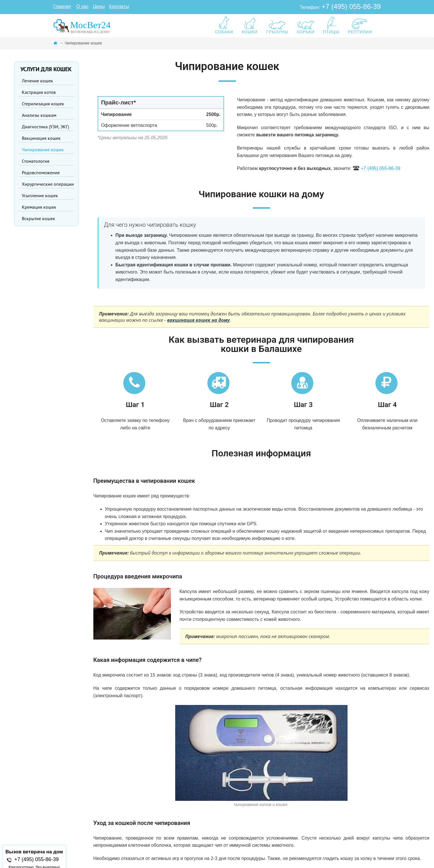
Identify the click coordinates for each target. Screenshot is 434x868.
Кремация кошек (39, 207)
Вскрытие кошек (38, 218)
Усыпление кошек (40, 195)
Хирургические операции (48, 184)
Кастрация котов (39, 92)
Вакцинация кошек (41, 138)
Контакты (119, 6)
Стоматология (36, 161)
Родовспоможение (41, 173)
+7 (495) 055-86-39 (351, 6)
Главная (62, 6)
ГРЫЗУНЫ (277, 25)
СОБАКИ (224, 25)
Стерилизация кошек (43, 104)
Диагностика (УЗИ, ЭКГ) (45, 127)
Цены (99, 6)
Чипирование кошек (43, 150)
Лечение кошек (37, 81)
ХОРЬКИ (305, 25)
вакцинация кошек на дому (198, 320)
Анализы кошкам (39, 115)
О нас (83, 6)
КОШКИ (250, 25)
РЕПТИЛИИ (360, 25)
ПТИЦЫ (331, 25)
